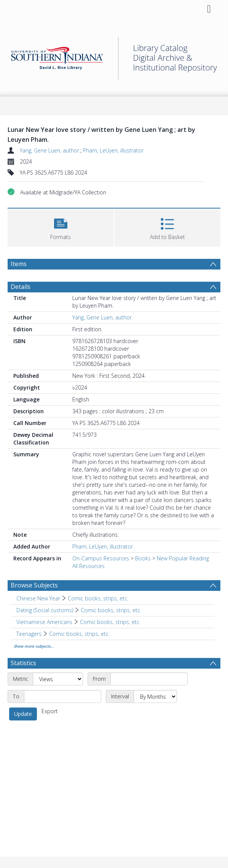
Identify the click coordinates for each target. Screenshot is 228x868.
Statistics (23, 663)
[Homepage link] (114, 56)
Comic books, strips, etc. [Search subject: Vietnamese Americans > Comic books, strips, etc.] (110, 622)
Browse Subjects (34, 585)
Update (23, 714)
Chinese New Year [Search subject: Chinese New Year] (38, 598)
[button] (61, 227)
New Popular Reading (183, 558)
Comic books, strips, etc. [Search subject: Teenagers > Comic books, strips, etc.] (79, 634)
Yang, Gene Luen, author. (50, 150)
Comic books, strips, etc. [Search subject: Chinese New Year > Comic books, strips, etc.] (98, 598)
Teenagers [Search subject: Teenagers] (29, 634)
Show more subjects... (34, 646)
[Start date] (149, 679)
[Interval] (155, 696)
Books (143, 558)
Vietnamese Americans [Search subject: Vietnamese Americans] (44, 622)
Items (19, 264)
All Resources (88, 566)
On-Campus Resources (101, 558)
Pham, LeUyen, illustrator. (114, 150)
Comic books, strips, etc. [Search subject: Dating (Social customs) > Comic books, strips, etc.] (111, 610)
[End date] (63, 696)
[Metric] (58, 679)
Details (21, 287)
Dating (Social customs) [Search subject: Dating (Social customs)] (45, 610)
